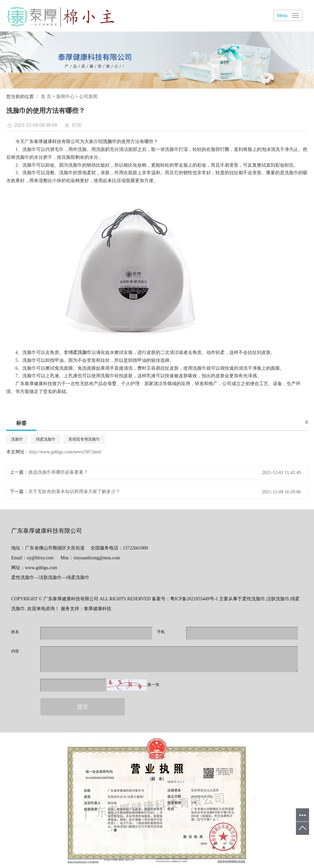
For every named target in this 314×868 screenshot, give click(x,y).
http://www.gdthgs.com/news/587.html (65, 452)
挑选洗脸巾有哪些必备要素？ (58, 472)
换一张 (153, 685)
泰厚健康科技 (98, 609)
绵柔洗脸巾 (46, 439)
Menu (282, 16)
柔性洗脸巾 (254, 599)
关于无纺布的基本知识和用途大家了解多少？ (74, 492)
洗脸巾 (17, 439)
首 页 (46, 97)
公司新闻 (88, 97)
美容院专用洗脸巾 (84, 439)
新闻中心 (65, 97)
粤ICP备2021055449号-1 (194, 599)
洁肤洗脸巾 (278, 599)
